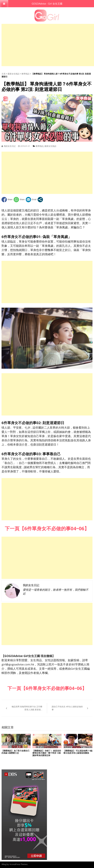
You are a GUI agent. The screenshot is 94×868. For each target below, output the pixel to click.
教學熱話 (25, 74)
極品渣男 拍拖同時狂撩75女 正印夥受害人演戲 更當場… (27, 708)
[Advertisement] (48, 45)
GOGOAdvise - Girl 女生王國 (47, 4)
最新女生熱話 (13, 74)
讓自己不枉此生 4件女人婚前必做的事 (67, 708)
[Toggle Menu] (4, 4)
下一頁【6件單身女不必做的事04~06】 (47, 688)
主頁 (3, 74)
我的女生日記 (10, 146)
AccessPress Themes (18, 864)
